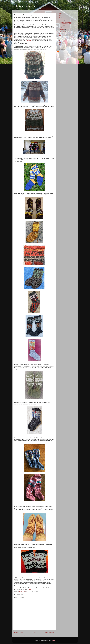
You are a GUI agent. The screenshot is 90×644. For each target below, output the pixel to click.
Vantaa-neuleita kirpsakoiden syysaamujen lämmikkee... (66, 23)
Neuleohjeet (29, 41)
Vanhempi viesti (50, 632)
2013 (60, 46)
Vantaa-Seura (62, 51)
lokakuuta (62, 21)
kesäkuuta (62, 29)
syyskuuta (62, 26)
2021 (60, 33)
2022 (60, 17)
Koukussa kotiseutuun (24, 6)
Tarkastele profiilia (61, 53)
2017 (60, 41)
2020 (60, 35)
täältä (30, 589)
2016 (60, 43)
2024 (60, 16)
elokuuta (62, 28)
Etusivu (34, 632)
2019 (60, 37)
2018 (60, 39)
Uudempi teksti (19, 632)
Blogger (53, 641)
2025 (60, 14)
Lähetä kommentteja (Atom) (23, 635)
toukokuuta (62, 31)
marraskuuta (63, 19)
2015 (60, 44)
